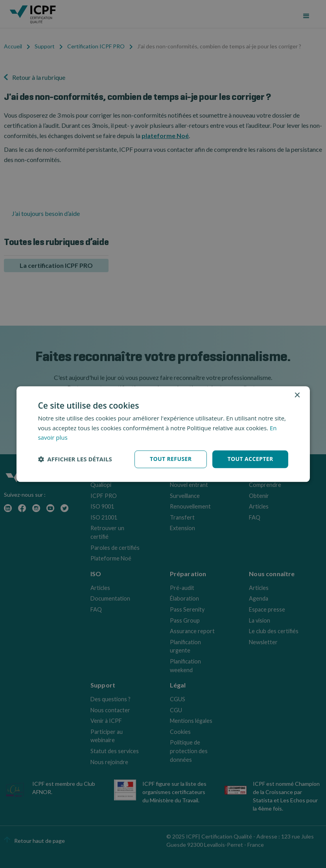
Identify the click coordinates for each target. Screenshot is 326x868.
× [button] (297, 395)
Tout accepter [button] (250, 459)
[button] (75, 459)
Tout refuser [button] (171, 459)
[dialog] (163, 434)
